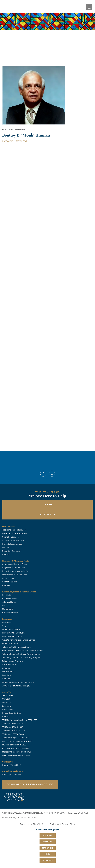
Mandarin (48, 848)
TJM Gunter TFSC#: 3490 (13, 734)
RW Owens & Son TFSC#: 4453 (16, 748)
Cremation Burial (10, 582)
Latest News (8, 710)
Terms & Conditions (27, 818)
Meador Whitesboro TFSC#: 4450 (17, 752)
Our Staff (6, 699)
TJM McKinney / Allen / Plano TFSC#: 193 (20, 720)
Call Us (47, 505)
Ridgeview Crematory (12, 551)
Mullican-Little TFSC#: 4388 (14, 745)
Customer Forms (10, 665)
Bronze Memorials (10, 613)
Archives (6, 555)
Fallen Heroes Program (12, 661)
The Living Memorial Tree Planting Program (21, 658)
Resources (7, 622)
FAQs (85, 813)
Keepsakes (7, 595)
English (47, 836)
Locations (7, 548)
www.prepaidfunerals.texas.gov (16, 686)
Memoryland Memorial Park (14, 575)
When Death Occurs (11, 629)
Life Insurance (8, 672)
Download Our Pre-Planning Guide (30, 784)
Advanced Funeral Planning (14, 533)
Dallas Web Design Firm (62, 824)
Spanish (47, 842)
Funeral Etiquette (10, 643)
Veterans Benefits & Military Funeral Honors (21, 654)
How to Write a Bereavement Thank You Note (22, 651)
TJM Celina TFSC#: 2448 (13, 724)
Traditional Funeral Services (14, 530)
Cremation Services (11, 537)
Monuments (8, 609)
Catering (6, 668)
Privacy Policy (9, 818)
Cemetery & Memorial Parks (14, 564)
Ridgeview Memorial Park (13, 568)
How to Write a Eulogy (12, 636)
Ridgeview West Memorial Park (16, 571)
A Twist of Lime (9, 602)
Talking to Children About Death (16, 647)
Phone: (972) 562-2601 (12, 765)
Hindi (47, 854)
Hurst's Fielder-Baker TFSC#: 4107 (17, 741)
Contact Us (48, 514)
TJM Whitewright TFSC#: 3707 (15, 738)
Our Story (6, 702)
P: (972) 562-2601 (74, 813)
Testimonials (8, 695)
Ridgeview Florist (10, 598)
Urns (4, 606)
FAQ (4, 626)
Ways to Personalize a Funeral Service (19, 640)
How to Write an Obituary (14, 633)
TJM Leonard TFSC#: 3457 (13, 731)
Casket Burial (8, 578)
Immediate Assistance (12, 544)
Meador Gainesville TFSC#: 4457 (16, 755)
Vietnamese (48, 860)
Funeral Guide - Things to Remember (19, 682)
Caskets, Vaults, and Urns (13, 541)
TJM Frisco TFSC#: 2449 (13, 727)
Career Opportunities (11, 713)
